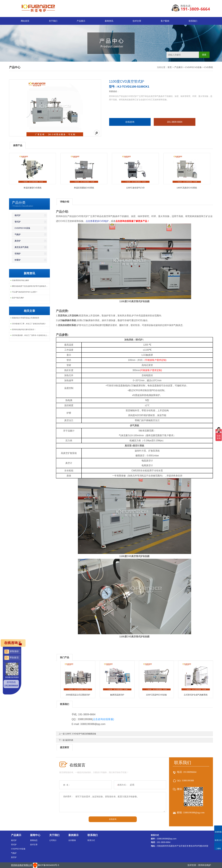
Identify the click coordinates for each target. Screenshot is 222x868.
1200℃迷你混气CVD (135, 188)
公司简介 (53, 840)
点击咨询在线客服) (103, 719)
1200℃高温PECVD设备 (156, 695)
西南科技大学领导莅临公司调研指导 (26, 318)
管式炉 (18, 222)
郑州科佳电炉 (205, 865)
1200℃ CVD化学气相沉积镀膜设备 (81, 734)
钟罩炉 (18, 260)
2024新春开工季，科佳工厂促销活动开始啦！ (29, 324)
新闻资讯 (109, 21)
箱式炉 (18, 215)
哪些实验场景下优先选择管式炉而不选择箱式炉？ (31, 286)
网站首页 (25, 21)
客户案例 (165, 21)
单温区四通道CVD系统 (84, 188)
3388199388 (188, 781)
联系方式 (91, 840)
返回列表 (69, 740)
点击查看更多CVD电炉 (97, 221)
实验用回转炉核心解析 (21, 280)
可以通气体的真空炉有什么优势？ (25, 292)
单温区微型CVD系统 (33, 188)
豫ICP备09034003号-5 (48, 865)
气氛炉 (18, 234)
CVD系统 (209, 67)
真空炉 (18, 241)
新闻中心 (35, 835)
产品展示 (81, 21)
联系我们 (193, 21)
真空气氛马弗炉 (18, 298)
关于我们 (53, 21)
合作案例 (72, 840)
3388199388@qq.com (194, 813)
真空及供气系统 (22, 247)
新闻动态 (34, 840)
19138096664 (190, 772)
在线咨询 (130, 122)
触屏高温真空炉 (117, 695)
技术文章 (137, 21)
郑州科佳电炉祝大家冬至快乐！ (24, 330)
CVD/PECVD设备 (194, 67)
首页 (170, 67)
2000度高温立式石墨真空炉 (78, 695)
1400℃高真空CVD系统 (187, 188)
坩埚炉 (18, 254)
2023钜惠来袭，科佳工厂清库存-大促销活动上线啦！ (31, 335)
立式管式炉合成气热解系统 (196, 695)
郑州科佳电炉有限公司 (22, 865)
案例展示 (73, 835)
